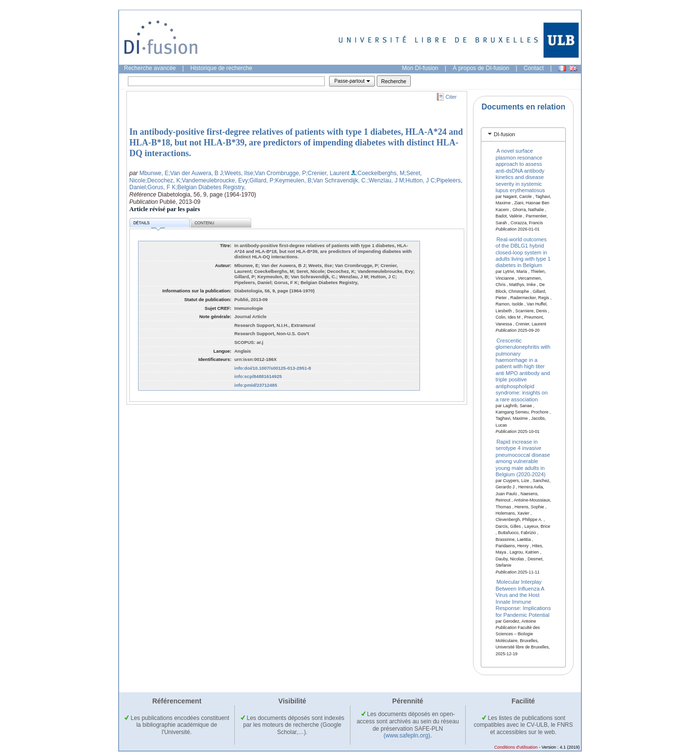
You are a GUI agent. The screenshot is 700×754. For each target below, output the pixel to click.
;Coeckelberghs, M (380, 173)
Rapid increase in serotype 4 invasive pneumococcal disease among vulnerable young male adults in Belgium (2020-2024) (523, 458)
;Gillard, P (261, 180)
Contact (534, 68)
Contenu (204, 223)
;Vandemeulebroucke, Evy (214, 180)
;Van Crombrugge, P (280, 173)
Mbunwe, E (154, 173)
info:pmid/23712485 (256, 385)
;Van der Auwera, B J (196, 173)
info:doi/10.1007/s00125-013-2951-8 (273, 368)
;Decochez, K (163, 180)
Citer (451, 97)
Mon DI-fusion (420, 68)
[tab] (523, 135)
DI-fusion (505, 134)
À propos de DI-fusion (481, 68)
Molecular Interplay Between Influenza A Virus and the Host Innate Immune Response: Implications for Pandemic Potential (524, 598)
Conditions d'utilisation (516, 747)
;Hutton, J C (419, 180)
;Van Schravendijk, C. (340, 180)
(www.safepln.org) (407, 736)
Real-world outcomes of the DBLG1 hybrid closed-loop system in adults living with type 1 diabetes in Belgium (523, 252)
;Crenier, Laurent (328, 173)
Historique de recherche (221, 68)
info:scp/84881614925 (258, 376)
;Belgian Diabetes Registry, (210, 187)
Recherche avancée (150, 68)
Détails (149, 224)
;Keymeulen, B (293, 180)
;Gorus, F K (161, 187)
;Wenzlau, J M (385, 180)
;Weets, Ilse (238, 173)
